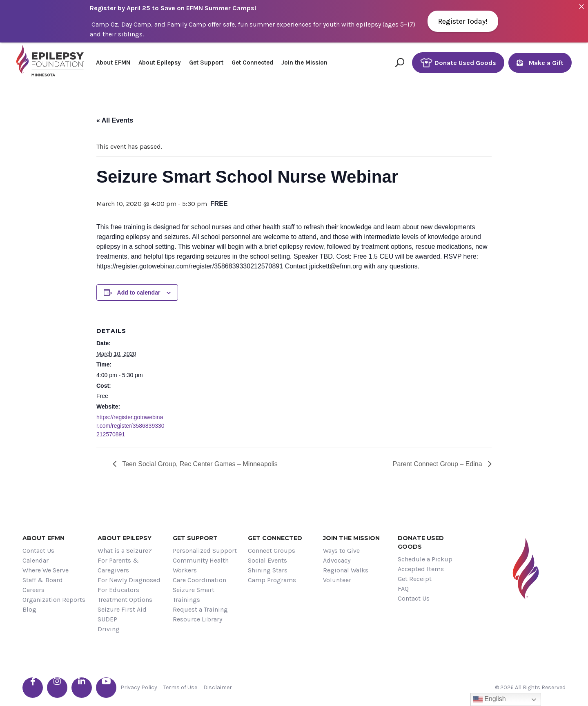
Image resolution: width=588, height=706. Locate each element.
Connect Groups (272, 551)
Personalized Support (205, 551)
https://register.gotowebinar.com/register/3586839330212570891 (130, 426)
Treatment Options (125, 600)
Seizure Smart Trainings (194, 595)
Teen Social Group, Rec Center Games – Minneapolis (199, 464)
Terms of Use (180, 687)
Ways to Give (341, 551)
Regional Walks (346, 570)
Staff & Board (43, 580)
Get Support (206, 63)
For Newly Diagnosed (129, 580)
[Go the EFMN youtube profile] (106, 688)
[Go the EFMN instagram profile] (57, 688)
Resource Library (197, 619)
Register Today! (463, 21)
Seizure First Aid (122, 609)
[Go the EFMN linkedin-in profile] (82, 688)
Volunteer (337, 580)
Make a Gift (540, 63)
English (489, 699)
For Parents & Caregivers (118, 565)
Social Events (267, 560)
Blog (29, 609)
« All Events (115, 120)
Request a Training (200, 609)
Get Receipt (415, 579)
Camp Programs (272, 580)
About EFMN (113, 63)
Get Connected (252, 63)
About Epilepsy (160, 63)
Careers (33, 590)
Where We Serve (46, 570)
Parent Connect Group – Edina (438, 464)
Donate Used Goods (458, 63)
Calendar (36, 560)
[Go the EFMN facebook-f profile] (33, 688)
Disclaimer (218, 687)
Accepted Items (421, 569)
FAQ (403, 589)
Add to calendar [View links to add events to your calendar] (139, 293)
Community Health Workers (201, 565)
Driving (109, 629)
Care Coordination (199, 580)
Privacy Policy (139, 687)
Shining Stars (268, 570)
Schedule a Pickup (425, 559)
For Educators (118, 590)
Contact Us (38, 551)
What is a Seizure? (125, 551)
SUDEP (107, 619)
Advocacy (337, 560)
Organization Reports (54, 600)
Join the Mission (304, 63)
